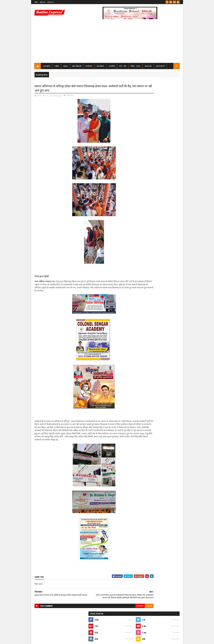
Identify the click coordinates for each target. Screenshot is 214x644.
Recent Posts (147, 184)
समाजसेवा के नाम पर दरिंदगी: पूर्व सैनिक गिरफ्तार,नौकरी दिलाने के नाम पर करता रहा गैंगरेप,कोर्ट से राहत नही (162, 301)
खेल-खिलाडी (77, 66)
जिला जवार (70, 96)
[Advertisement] (107, 42)
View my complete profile (145, 127)
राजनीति (112, 66)
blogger (127, 612)
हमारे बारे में (160, 66)
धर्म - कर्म (123, 66)
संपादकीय (100, 66)
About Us (42, 2)
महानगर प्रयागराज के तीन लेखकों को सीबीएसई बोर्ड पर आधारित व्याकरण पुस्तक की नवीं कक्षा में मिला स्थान (163, 319)
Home (36, 2)
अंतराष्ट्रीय (47, 66)
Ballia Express (145, 123)
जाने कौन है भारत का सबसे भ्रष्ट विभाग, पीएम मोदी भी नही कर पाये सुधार (162, 174)
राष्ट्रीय (57, 66)
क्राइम (66, 66)
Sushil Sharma (63, 640)
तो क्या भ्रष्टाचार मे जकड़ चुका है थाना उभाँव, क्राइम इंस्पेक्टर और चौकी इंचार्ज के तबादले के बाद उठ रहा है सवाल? (164, 164)
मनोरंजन (89, 66)
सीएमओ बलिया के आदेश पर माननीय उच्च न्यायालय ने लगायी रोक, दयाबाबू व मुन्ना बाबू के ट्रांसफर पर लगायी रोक (163, 141)
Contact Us (51, 2)
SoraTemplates (44, 640)
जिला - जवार (136, 66)
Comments (169, 184)
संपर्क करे (148, 66)
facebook (118, 612)
